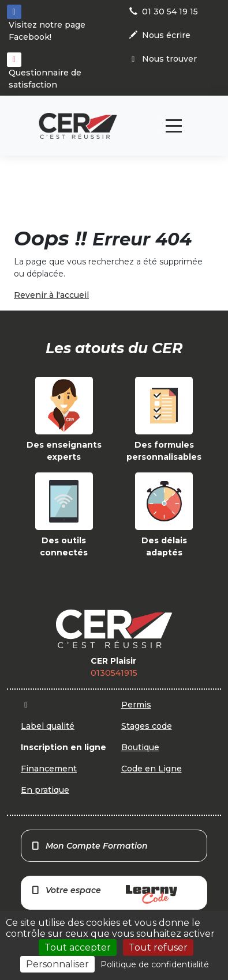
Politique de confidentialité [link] (155, 964)
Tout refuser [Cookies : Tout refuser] (158, 947)
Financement (49, 769)
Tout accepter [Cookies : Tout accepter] (78, 947)
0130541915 (114, 673)
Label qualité (48, 726)
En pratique (45, 790)
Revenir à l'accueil (51, 295)
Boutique (140, 747)
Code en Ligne (152, 769)
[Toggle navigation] (174, 126)
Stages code (147, 726)
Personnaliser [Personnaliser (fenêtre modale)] (57, 964)
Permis (136, 705)
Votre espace (104, 894)
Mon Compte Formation (89, 846)
